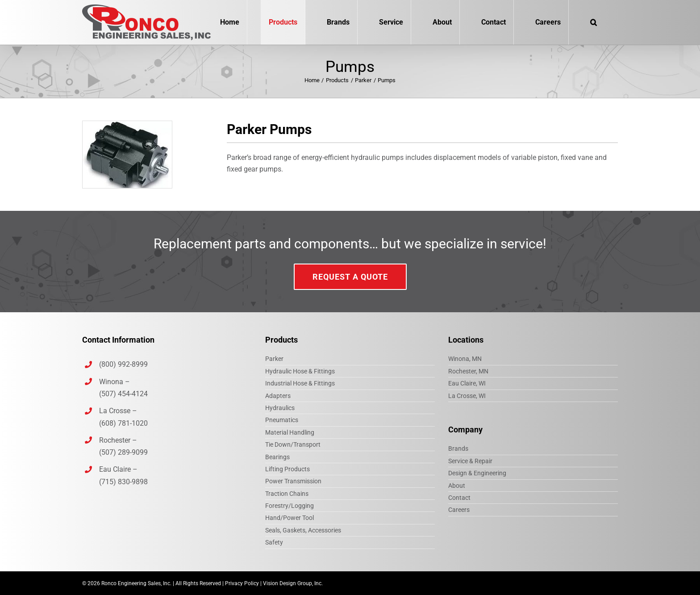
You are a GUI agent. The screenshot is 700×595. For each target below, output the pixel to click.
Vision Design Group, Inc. (293, 583)
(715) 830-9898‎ (123, 482)
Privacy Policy (242, 583)
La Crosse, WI (467, 396)
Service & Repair (470, 461)
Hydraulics (280, 408)
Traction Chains (287, 494)
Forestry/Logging (290, 506)
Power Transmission (293, 481)
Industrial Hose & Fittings (300, 383)
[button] (593, 22)
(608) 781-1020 (123, 423)
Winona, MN (465, 359)
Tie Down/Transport (293, 444)
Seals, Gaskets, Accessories (303, 530)
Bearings (277, 457)
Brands (458, 448)
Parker (274, 359)
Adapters (278, 396)
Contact (459, 498)
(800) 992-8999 (124, 364)
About (457, 486)
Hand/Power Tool (290, 518)
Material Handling (290, 432)
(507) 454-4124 (123, 394)
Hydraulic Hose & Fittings (300, 371)
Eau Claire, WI (467, 383)
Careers (459, 510)
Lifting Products (287, 469)
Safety (274, 542)
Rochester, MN (468, 371)
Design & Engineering (477, 473)
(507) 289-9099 (123, 452)
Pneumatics (282, 420)
